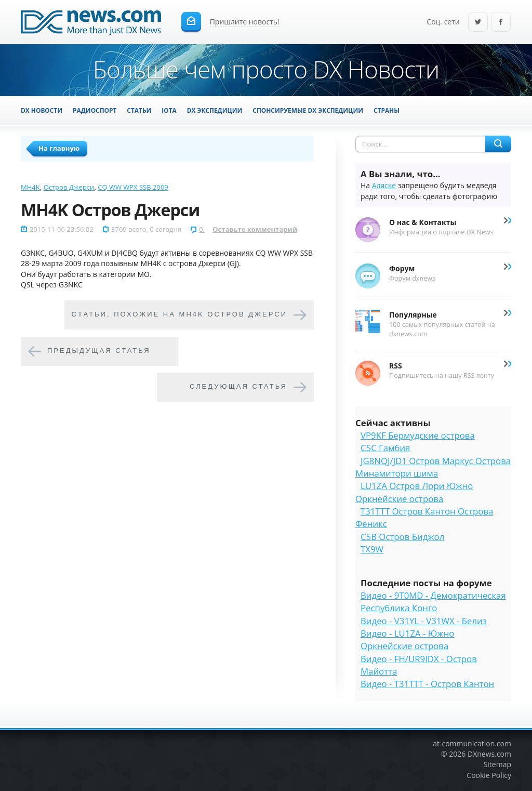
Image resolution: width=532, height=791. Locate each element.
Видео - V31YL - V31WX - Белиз (424, 621)
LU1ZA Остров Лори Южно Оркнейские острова (414, 492)
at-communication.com (472, 743)
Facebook (501, 23)
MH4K (30, 187)
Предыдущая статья (99, 351)
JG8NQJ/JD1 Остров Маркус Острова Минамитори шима (433, 467)
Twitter (478, 23)
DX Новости (42, 110)
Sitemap (497, 764)
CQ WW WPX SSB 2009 (133, 187)
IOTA (169, 110)
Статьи (139, 110)
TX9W (372, 549)
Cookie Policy (489, 775)
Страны (387, 110)
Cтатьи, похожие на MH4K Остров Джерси (179, 315)
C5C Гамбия (385, 448)
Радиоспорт (95, 110)
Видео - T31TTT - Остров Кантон (427, 684)
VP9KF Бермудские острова (418, 435)
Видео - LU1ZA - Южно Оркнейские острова (407, 640)
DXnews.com (489, 754)
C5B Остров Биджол (402, 537)
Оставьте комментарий (255, 229)
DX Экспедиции (215, 110)
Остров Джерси (69, 187)
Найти (498, 144)
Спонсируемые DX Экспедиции (308, 110)
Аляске (384, 185)
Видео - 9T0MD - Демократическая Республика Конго (433, 602)
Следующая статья (238, 387)
